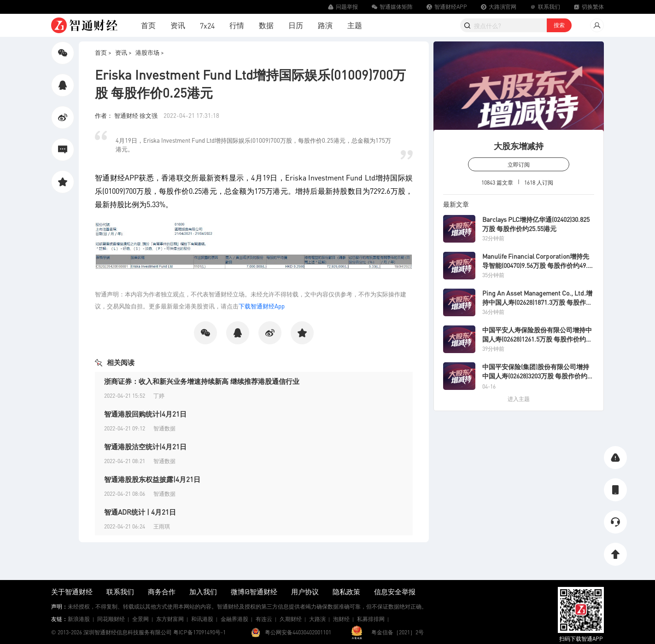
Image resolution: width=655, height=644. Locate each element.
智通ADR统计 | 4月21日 (140, 512)
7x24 (207, 26)
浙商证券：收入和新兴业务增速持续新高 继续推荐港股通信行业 (202, 381)
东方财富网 (170, 619)
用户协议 (305, 592)
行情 (237, 25)
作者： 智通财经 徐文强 (127, 115)
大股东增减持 (519, 146)
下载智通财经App (262, 306)
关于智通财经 (72, 592)
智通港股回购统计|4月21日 (145, 414)
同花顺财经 (111, 619)
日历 (296, 25)
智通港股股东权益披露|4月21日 (152, 479)
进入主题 (519, 399)
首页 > (103, 52)
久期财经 (291, 619)
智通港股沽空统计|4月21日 (145, 447)
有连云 (264, 619)
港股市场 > (150, 52)
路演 (325, 25)
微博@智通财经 (254, 592)
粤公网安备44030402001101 (298, 632)
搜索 (559, 25)
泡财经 (341, 619)
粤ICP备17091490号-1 (199, 632)
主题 (355, 25)
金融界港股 (234, 619)
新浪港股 (79, 619)
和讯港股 (202, 619)
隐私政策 (346, 592)
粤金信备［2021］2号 (398, 632)
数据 (266, 25)
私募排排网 (371, 619)
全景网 (140, 619)
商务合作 (162, 592)
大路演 (317, 619)
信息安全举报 (395, 592)
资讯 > (123, 52)
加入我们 (203, 592)
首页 (148, 25)
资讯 (178, 25)
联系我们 (120, 592)
